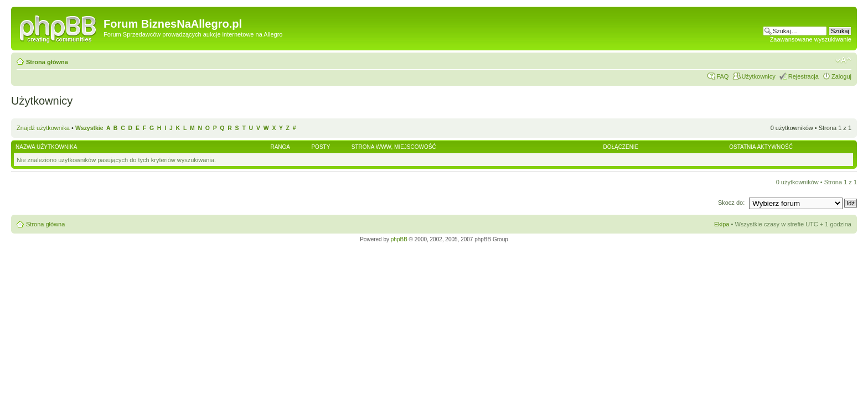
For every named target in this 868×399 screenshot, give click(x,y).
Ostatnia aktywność (761, 147)
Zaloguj (841, 76)
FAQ (722, 76)
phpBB (399, 239)
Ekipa (722, 224)
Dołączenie (621, 147)
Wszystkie (89, 128)
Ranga (280, 147)
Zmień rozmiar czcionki (843, 60)
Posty (321, 147)
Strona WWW (371, 147)
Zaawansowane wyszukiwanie (811, 39)
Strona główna (47, 62)
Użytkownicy (759, 76)
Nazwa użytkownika (46, 147)
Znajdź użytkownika (43, 128)
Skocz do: (732, 203)
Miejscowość (415, 147)
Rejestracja (804, 76)
